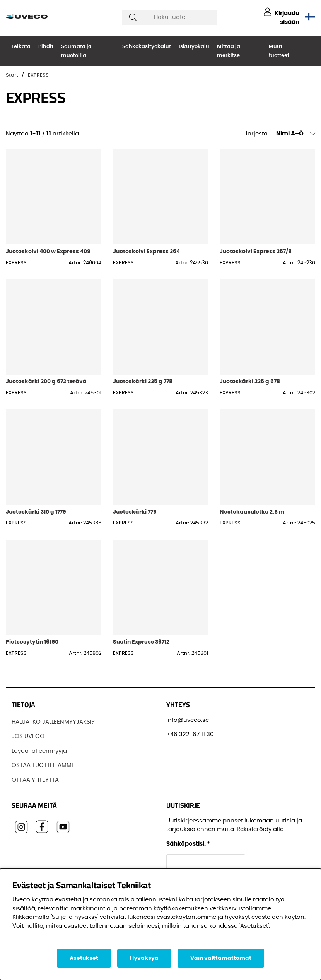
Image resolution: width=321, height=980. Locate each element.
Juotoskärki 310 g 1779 (36, 512)
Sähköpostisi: (188, 844)
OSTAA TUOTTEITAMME (43, 765)
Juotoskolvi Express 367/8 (256, 251)
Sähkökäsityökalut (147, 47)
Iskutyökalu (194, 47)
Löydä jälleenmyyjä (39, 751)
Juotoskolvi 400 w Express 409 (48, 251)
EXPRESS (38, 75)
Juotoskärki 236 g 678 (250, 381)
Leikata (21, 47)
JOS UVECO (28, 736)
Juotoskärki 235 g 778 (143, 381)
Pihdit (46, 47)
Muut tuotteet (279, 51)
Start (12, 75)
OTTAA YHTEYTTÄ (35, 780)
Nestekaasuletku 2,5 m (252, 512)
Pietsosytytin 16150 (32, 642)
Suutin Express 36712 (141, 642)
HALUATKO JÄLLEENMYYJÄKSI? (53, 722)
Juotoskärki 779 (135, 512)
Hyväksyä (144, 958)
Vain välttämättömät (221, 958)
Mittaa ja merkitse (229, 51)
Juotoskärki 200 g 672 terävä (46, 381)
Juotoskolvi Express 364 (146, 251)
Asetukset (84, 958)
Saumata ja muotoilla (76, 51)
